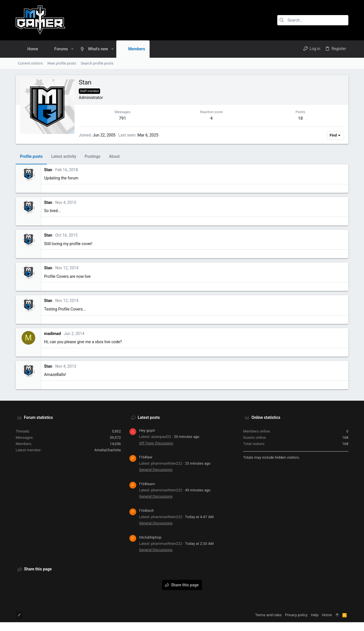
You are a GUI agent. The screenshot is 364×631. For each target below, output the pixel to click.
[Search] (313, 20)
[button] (72, 49)
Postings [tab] (93, 156)
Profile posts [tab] (31, 156)
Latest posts (149, 417)
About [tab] (114, 156)
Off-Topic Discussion (156, 443)
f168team (147, 484)
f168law (146, 457)
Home (327, 615)
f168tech (146, 511)
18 (300, 118)
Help (315, 615)
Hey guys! (147, 430)
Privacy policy (296, 615)
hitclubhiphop (150, 537)
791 (122, 118)
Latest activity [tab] (64, 156)
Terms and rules (268, 615)
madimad (52, 334)
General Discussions (156, 470)
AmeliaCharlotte (108, 450)
